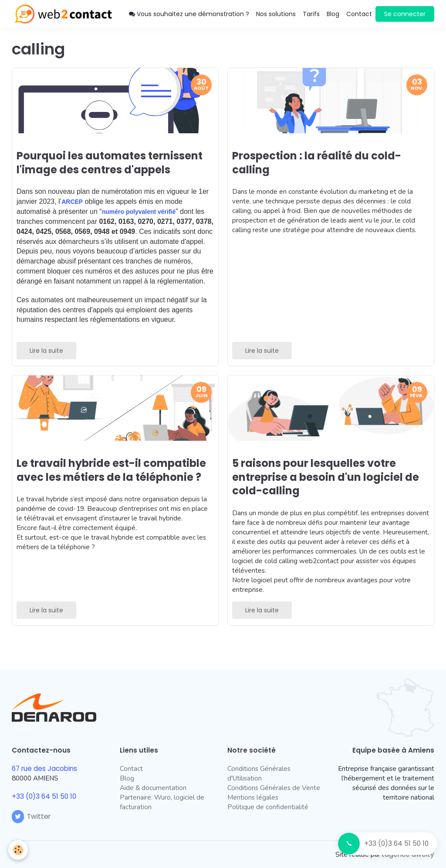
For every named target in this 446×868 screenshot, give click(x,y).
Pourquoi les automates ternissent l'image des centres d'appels (110, 163)
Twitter (31, 816)
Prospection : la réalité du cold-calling (317, 163)
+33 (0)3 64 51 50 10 (396, 843)
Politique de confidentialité (268, 807)
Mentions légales (253, 797)
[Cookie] (19, 850)
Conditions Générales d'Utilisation (259, 773)
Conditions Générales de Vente (274, 788)
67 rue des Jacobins (44, 768)
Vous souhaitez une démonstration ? (189, 14)
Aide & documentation (153, 788)
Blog (333, 14)
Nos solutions (276, 14)
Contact (359, 14)
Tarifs (311, 14)
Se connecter (405, 14)
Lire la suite (46, 351)
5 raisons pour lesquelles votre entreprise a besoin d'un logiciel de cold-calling (326, 477)
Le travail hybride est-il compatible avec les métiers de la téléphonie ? (111, 470)
